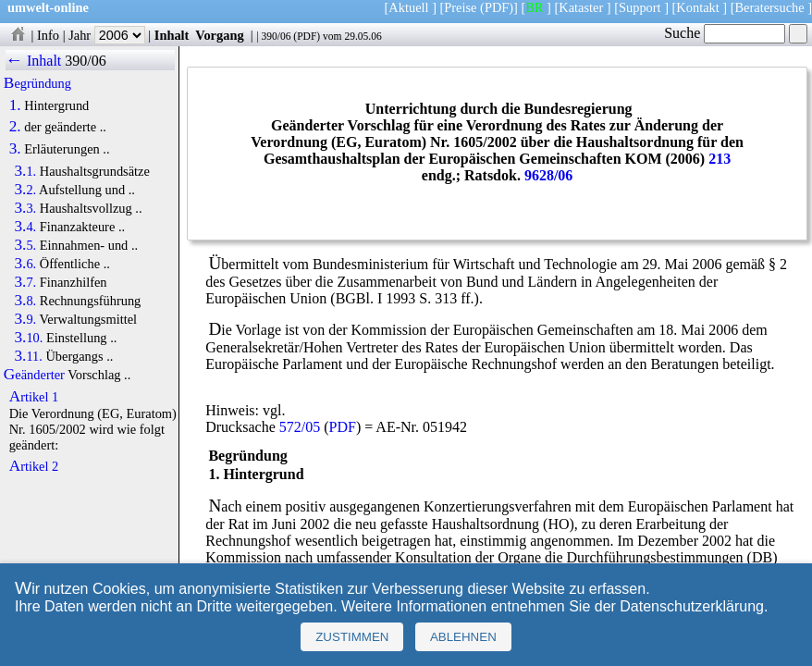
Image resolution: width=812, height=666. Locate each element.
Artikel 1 (34, 397)
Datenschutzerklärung (692, 606)
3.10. (28, 338)
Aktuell (408, 7)
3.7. (25, 282)
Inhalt (172, 35)
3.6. (25, 264)
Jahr (107, 35)
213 (720, 159)
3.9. (25, 319)
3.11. (28, 356)
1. (15, 105)
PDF (307, 36)
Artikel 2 (34, 466)
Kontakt (697, 7)
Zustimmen (352, 637)
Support (640, 7)
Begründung (37, 83)
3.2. (25, 190)
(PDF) (497, 7)
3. (15, 149)
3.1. (25, 171)
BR (534, 7)
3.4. (25, 227)
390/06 (276, 36)
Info (48, 35)
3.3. (25, 208)
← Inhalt (34, 61)
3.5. (25, 245)
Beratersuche (770, 7)
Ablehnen (463, 637)
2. (15, 127)
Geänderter (34, 375)
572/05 (300, 427)
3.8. (25, 301)
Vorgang (220, 35)
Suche (725, 33)
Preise (460, 7)
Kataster (581, 7)
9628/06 (548, 175)
